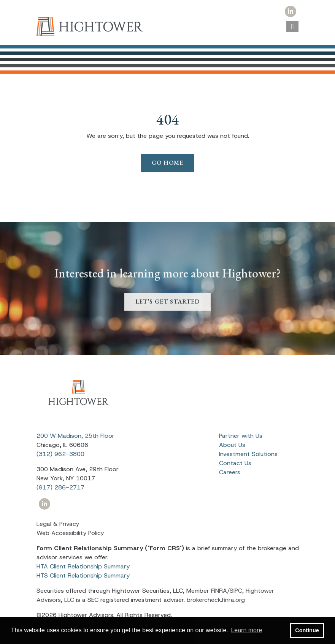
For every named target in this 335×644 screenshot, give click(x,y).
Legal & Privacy (58, 524)
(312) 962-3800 (60, 454)
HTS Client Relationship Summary (83, 575)
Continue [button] (307, 630)
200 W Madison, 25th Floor (75, 436)
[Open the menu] (292, 27)
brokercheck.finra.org (216, 600)
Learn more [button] (246, 630)
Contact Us (235, 463)
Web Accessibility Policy (70, 533)
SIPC (236, 591)
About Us (232, 445)
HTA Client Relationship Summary (83, 566)
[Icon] (291, 12)
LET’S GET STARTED (167, 312)
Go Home (167, 163)
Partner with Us (241, 436)
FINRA (219, 591)
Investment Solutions (248, 454)
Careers (230, 472)
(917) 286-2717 (60, 487)
